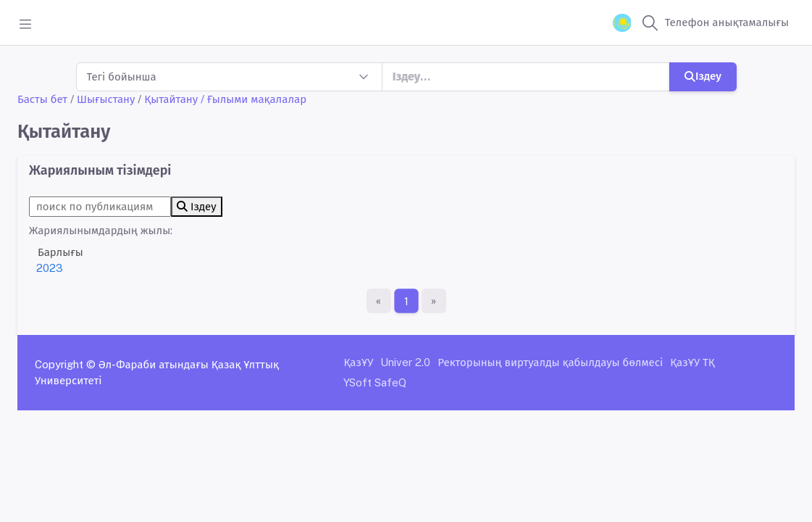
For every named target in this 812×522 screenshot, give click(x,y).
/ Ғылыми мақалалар (254, 99)
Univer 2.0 (405, 362)
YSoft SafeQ (375, 382)
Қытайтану (171, 99)
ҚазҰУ (358, 362)
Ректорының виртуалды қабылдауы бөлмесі (550, 362)
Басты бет (42, 99)
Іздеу (703, 76)
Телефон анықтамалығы (727, 22)
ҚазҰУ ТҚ (692, 362)
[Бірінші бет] (379, 301)
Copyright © (65, 364)
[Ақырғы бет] (434, 301)
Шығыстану (106, 99)
